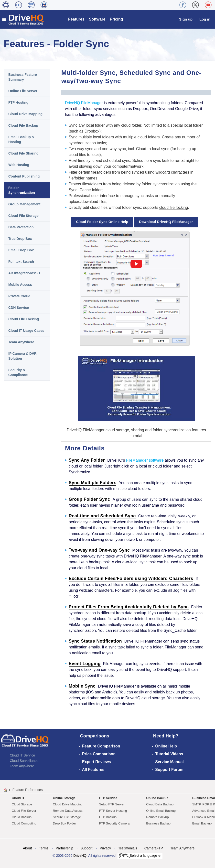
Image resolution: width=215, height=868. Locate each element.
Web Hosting (19, 165)
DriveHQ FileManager (84, 103)
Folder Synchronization (22, 190)
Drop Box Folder (64, 823)
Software (97, 19)
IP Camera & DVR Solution (22, 356)
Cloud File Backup (23, 125)
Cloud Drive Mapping (25, 114)
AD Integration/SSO (24, 273)
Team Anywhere (21, 342)
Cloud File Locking (24, 319)
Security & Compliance (18, 372)
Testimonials (128, 848)
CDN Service (19, 308)
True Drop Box (20, 239)
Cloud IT (18, 798)
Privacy (105, 848)
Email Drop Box (21, 250)
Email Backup (202, 823)
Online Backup (157, 798)
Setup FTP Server (112, 804)
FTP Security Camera (114, 823)
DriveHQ (80, 856)
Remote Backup (157, 817)
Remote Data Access (68, 811)
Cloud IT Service (22, 755)
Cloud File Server (24, 811)
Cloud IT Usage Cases (26, 331)
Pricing (116, 19)
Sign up (186, 19)
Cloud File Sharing (23, 153)
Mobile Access (20, 285)
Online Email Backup (161, 811)
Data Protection (21, 227)
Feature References (28, 790)
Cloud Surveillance (24, 761)
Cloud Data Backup (160, 804)
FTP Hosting (18, 102)
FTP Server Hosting (113, 811)
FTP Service (108, 798)
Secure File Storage (67, 817)
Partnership (64, 848)
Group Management (24, 204)
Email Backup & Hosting (21, 139)
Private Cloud (19, 296)
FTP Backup (108, 817)
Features (76, 19)
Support (86, 848)
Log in (205, 19)
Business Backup (158, 823)
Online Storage (64, 798)
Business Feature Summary (23, 77)
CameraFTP (154, 848)
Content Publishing (24, 176)
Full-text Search (21, 262)
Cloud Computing (24, 823)
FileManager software (145, 460)
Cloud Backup (22, 817)
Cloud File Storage (23, 216)
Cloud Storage (22, 804)
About (27, 848)
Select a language (140, 856)
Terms (44, 848)
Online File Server (23, 91)
